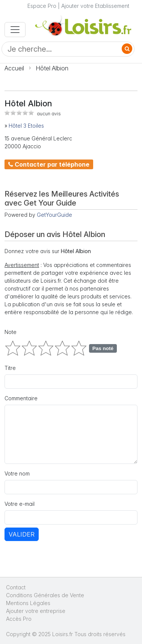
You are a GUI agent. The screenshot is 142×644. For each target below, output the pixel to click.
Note (11, 332)
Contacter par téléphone (49, 164)
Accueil (14, 68)
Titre (10, 368)
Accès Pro (19, 619)
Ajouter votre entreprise (36, 611)
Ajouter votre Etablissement (95, 6)
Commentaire (21, 398)
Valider (22, 534)
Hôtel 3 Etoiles (26, 126)
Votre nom (17, 473)
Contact (16, 587)
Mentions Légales (28, 603)
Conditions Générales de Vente (45, 595)
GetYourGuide (54, 215)
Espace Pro (42, 6)
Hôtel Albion (52, 68)
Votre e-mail (20, 504)
